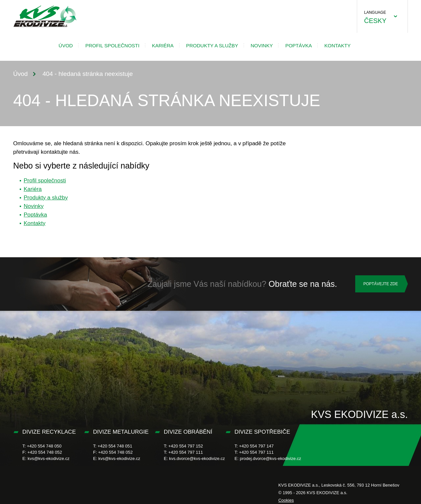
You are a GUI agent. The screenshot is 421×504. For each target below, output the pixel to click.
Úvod (66, 46)
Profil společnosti (112, 46)
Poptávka (298, 46)
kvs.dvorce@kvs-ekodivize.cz (197, 458)
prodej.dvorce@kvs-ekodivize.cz (271, 458)
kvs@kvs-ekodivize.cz (49, 458)
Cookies (286, 500)
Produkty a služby (212, 46)
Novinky (262, 46)
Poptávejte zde (381, 284)
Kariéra (163, 46)
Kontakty (337, 46)
